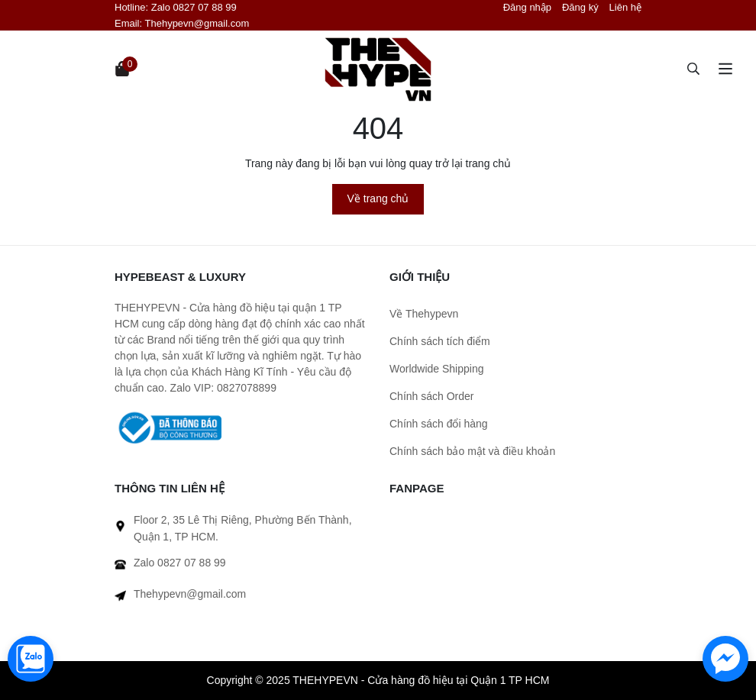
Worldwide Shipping (436, 369)
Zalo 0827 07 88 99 (194, 7)
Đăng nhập (527, 7)
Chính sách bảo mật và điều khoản (472, 451)
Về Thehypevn (424, 314)
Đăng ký (580, 7)
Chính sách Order (432, 396)
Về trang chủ (378, 198)
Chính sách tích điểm (440, 341)
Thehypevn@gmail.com (197, 23)
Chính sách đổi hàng (439, 424)
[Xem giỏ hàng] (122, 68)
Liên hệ (625, 7)
